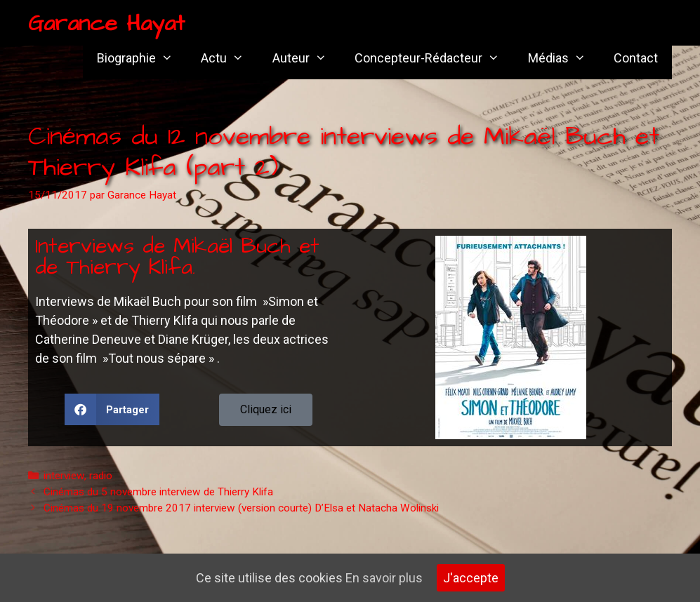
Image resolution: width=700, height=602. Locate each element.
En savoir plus (384, 578)
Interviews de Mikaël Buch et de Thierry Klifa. (177, 257)
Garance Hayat (106, 24)
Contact (636, 58)
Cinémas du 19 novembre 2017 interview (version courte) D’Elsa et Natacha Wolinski (241, 508)
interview (64, 476)
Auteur (306, 58)
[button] (112, 409)
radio (101, 476)
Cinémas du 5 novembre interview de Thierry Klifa (158, 492)
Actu (229, 58)
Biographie (142, 58)
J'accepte (471, 578)
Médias (564, 58)
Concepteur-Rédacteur (434, 58)
